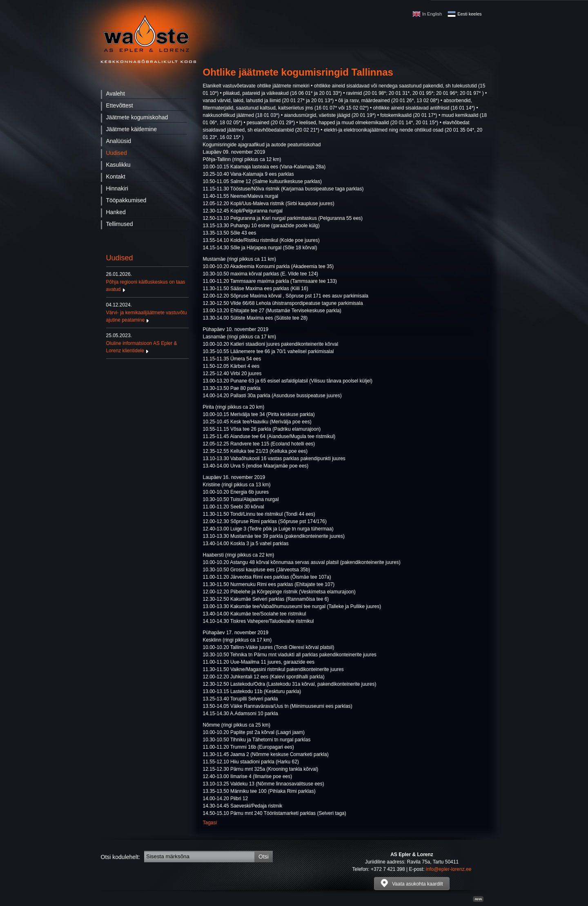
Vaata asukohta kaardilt (412, 883)
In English (432, 14)
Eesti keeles (469, 14)
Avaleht (116, 94)
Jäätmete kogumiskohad (137, 117)
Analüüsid (119, 141)
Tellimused (120, 224)
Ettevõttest (120, 105)
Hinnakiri (117, 188)
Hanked (116, 212)
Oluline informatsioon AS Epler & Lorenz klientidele (147, 343)
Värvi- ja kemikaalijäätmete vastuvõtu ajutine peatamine (147, 312)
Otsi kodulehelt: (121, 857)
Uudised (117, 153)
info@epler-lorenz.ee (449, 869)
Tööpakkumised (126, 200)
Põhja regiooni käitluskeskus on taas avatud (147, 282)
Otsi (264, 857)
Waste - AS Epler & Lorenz (148, 39)
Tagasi (210, 823)
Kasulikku (118, 165)
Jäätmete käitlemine (132, 129)
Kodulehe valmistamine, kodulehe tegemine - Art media (478, 899)
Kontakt (116, 177)
